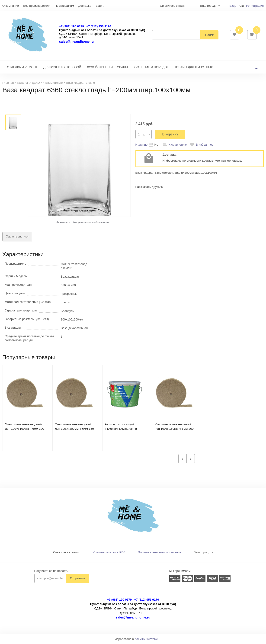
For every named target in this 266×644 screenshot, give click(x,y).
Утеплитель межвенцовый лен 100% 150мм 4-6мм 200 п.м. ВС (174, 429)
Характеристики (17, 237)
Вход (233, 6)
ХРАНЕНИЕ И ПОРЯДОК (151, 68)
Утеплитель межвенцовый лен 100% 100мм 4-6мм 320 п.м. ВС (25, 429)
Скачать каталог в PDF (109, 553)
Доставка (85, 6)
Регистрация (255, 6)
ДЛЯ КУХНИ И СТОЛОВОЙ (62, 68)
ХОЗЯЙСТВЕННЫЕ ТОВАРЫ (107, 68)
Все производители (37, 6)
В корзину (170, 135)
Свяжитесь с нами (66, 553)
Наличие (142, 145)
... (256, 68)
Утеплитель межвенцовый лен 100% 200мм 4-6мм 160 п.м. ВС (74, 429)
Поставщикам (64, 6)
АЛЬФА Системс (146, 639)
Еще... (100, 6)
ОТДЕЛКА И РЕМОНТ (22, 68)
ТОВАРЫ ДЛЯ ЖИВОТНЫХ (194, 68)
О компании (11, 6)
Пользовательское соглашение (159, 553)
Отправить (77, 579)
